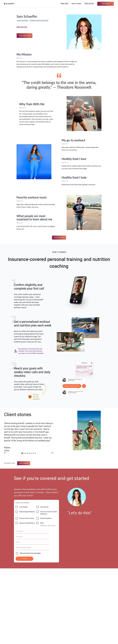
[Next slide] (52, 453)
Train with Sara (25, 36)
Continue (24, 634)
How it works (76, 4)
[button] (22, 453)
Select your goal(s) (22, 578)
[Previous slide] (5, 453)
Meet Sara (65, 4)
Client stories (89, 4)
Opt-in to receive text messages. (30, 629)
